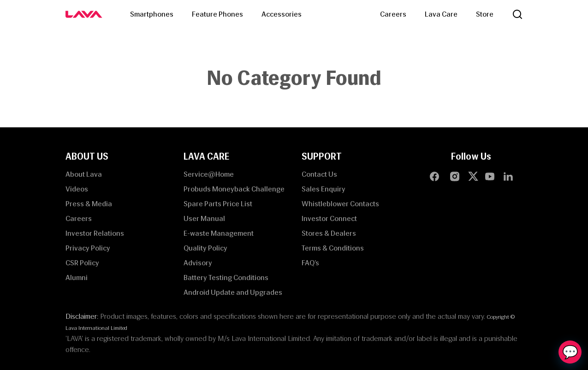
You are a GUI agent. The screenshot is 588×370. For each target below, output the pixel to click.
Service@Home (209, 174)
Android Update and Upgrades (233, 292)
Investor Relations (95, 233)
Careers (393, 14)
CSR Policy (82, 263)
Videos (77, 189)
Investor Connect (329, 218)
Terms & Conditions (333, 248)
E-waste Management (219, 233)
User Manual (204, 218)
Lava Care (441, 14)
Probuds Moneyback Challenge (234, 189)
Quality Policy (205, 248)
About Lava (84, 174)
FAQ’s (310, 263)
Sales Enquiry (324, 189)
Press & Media (89, 204)
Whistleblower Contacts (340, 204)
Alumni (77, 277)
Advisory (198, 263)
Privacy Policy (88, 248)
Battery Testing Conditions (226, 277)
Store (485, 14)
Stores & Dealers (329, 233)
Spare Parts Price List (218, 204)
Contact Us (319, 174)
